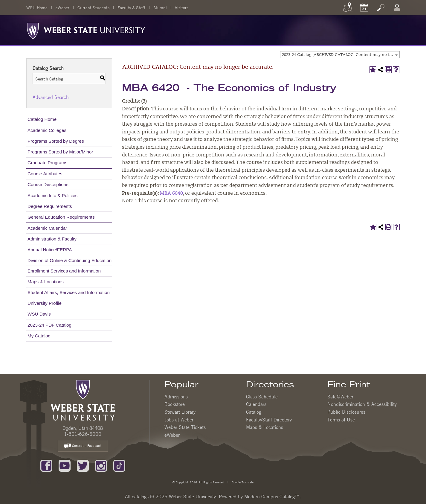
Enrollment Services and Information (64, 271)
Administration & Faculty (52, 239)
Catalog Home (42, 119)
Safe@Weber (340, 397)
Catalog (254, 412)
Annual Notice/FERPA (50, 250)
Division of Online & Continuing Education (70, 260)
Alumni (160, 7)
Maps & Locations (46, 282)
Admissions (176, 397)
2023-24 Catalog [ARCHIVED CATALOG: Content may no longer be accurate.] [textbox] (341, 55)
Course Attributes (45, 174)
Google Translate (242, 482)
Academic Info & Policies (52, 195)
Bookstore (175, 404)
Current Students (93, 7)
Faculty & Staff (131, 7)
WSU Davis (39, 314)
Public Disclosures (346, 412)
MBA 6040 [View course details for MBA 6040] (171, 194)
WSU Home (37, 7)
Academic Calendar (47, 228)
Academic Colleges (47, 130)
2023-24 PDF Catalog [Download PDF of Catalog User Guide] (49, 325)
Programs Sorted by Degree (56, 141)
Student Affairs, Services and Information (69, 292)
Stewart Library (180, 412)
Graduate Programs (47, 163)
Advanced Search (51, 97)
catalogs (140, 497)
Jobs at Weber (179, 420)
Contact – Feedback (83, 446)
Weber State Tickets (185, 427)
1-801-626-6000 (83, 434)
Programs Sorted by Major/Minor (60, 152)
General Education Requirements (61, 217)
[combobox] (340, 55)
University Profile (45, 303)
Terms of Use (341, 420)
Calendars (256, 404)
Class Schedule (262, 397)
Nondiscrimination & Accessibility (362, 404)
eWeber (62, 7)
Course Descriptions (48, 184)
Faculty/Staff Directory (269, 420)
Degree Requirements (50, 206)
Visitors (182, 7)
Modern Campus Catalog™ (272, 497)
